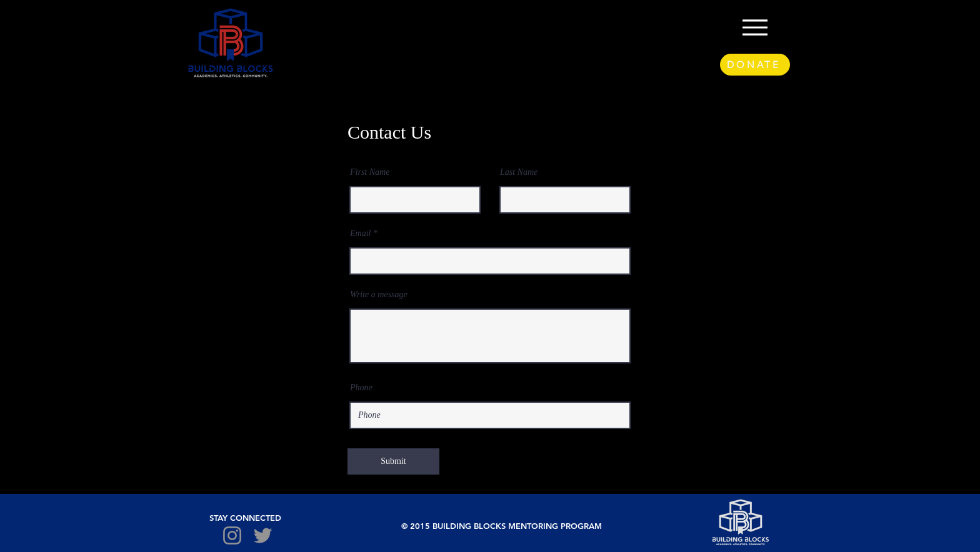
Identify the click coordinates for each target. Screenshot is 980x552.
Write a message (379, 295)
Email (360, 234)
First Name (370, 172)
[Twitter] (263, 535)
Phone (361, 388)
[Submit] (393, 461)
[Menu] (755, 27)
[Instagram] (232, 535)
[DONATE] (755, 65)
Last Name (519, 172)
